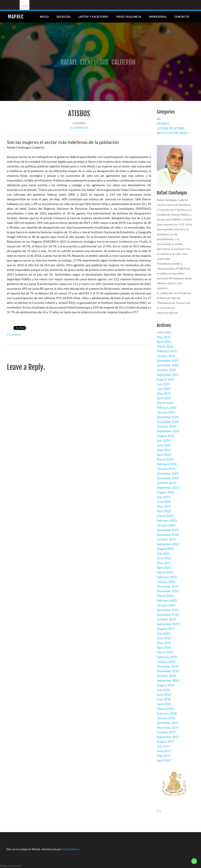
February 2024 (167, 464)
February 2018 (167, 713)
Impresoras (158, 17)
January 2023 (166, 525)
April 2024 (164, 454)
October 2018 (166, 676)
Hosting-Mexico (70, 849)
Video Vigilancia (129, 17)
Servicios (64, 17)
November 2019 (168, 614)
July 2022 (163, 553)
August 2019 (166, 629)
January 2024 (166, 469)
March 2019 (165, 652)
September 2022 (168, 544)
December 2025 (168, 360)
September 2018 (168, 680)
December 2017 (168, 723)
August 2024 (166, 436)
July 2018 (163, 690)
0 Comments (79, 128)
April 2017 (164, 760)
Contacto (182, 17)
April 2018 (164, 704)
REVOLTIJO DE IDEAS (172, 133)
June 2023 (164, 502)
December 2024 (168, 417)
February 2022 (167, 577)
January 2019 (166, 661)
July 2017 (163, 746)
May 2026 (164, 337)
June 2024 (164, 445)
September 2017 (168, 737)
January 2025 (166, 412)
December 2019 (168, 610)
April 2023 (164, 511)
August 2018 (166, 685)
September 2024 (168, 431)
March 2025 (165, 403)
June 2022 (164, 558)
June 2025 (164, 389)
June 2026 (164, 332)
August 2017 (166, 741)
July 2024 (163, 440)
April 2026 (164, 342)
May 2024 (164, 450)
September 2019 (168, 624)
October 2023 (166, 483)
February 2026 (167, 351)
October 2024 (166, 426)
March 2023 (165, 516)
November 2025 (168, 365)
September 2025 (168, 375)
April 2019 (164, 647)
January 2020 (166, 605)
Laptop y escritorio (93, 17)
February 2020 (167, 600)
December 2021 (168, 586)
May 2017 (164, 756)
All (159, 119)
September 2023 (168, 487)
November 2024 (168, 422)
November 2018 (168, 671)
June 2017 (164, 751)
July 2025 (163, 384)
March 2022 (165, 572)
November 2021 (168, 591)
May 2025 (164, 393)
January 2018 (166, 718)
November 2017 (168, 727)
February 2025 (167, 407)
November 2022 (168, 534)
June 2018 (164, 694)
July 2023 (163, 497)
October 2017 (166, 732)
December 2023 (168, 473)
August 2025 (166, 379)
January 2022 (166, 582)
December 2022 (168, 530)
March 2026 (165, 346)
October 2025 (166, 370)
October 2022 (166, 539)
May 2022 (164, 563)
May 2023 (164, 506)
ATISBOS (79, 114)
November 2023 (168, 478)
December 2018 (168, 666)
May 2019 (164, 643)
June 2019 (164, 638)
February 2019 (167, 657)
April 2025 (164, 398)
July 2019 (163, 633)
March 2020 (165, 596)
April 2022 (164, 567)
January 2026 (166, 356)
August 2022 (166, 549)
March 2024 (165, 459)
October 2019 (166, 619)
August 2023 (166, 492)
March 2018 (165, 709)
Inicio (44, 17)
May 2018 (164, 699)
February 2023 (167, 520)
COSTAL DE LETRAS (171, 128)
